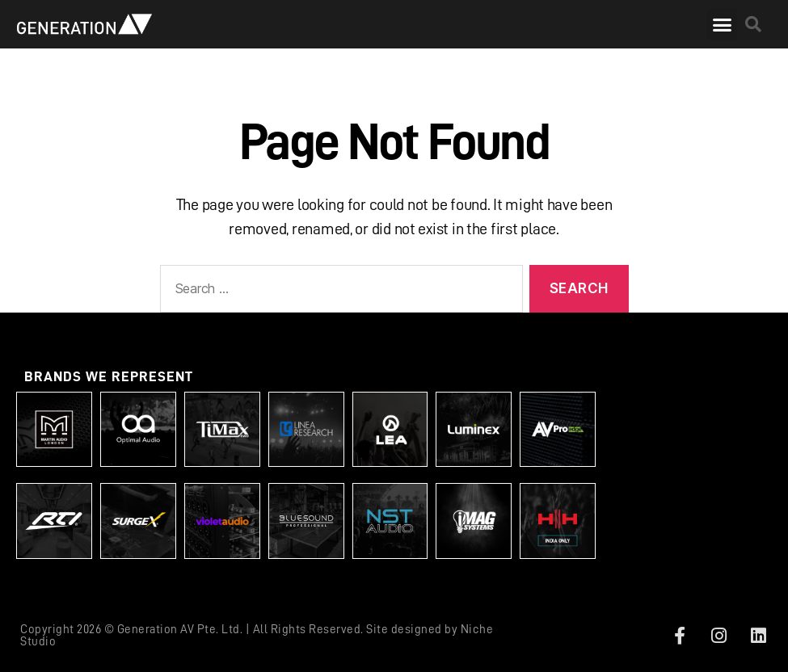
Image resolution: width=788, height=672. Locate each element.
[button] (722, 24)
